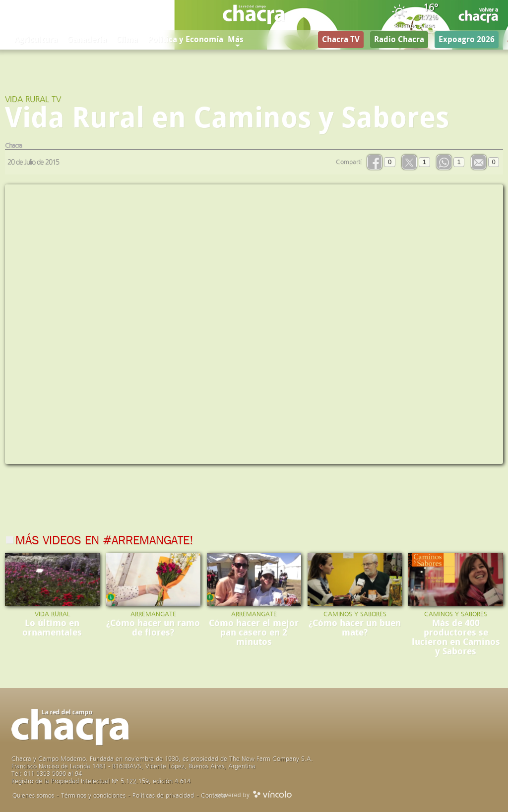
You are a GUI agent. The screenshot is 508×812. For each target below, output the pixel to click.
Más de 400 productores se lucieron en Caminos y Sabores (456, 637)
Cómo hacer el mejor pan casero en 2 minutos (254, 633)
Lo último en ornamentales (52, 628)
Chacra (13, 145)
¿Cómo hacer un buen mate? (355, 628)
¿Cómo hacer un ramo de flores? (153, 628)
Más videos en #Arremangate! (104, 541)
